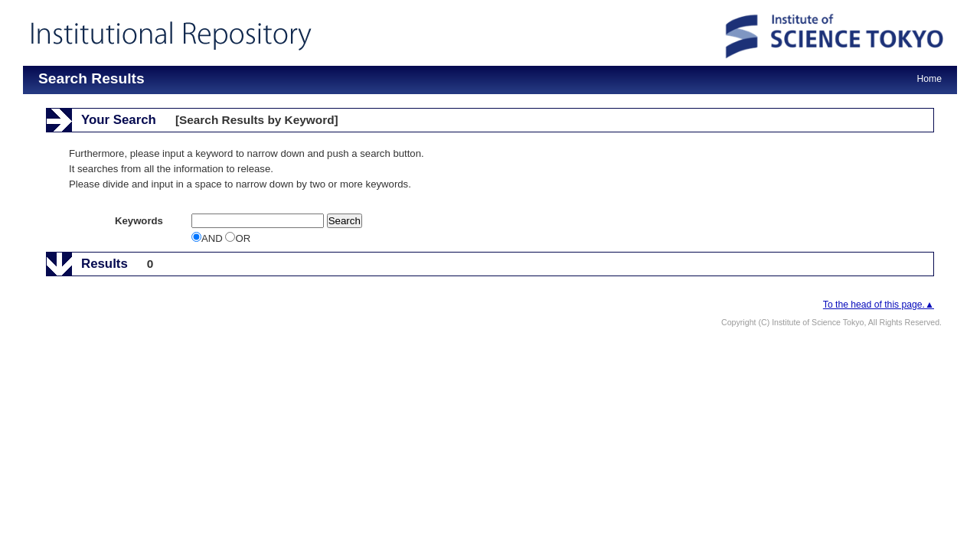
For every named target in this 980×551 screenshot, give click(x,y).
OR (238, 238)
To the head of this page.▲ (879, 305)
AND (208, 238)
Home (929, 79)
